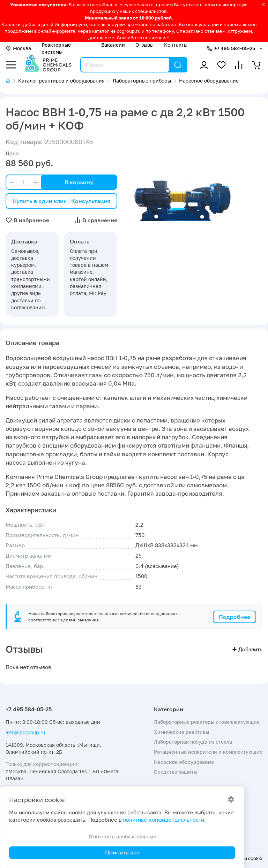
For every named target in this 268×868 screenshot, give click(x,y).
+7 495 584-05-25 (235, 48)
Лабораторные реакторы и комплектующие (207, 722)
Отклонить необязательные (122, 836)
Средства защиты (176, 772)
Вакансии (113, 45)
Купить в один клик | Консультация (62, 201)
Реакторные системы (56, 48)
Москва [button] (18, 48)
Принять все (122, 852)
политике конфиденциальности (163, 820)
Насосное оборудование (184, 762)
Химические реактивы (181, 732)
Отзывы (144, 45)
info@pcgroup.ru (25, 732)
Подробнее (234, 617)
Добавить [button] (247, 649)
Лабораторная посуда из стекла (193, 742)
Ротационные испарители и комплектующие (208, 752)
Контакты (176, 45)
